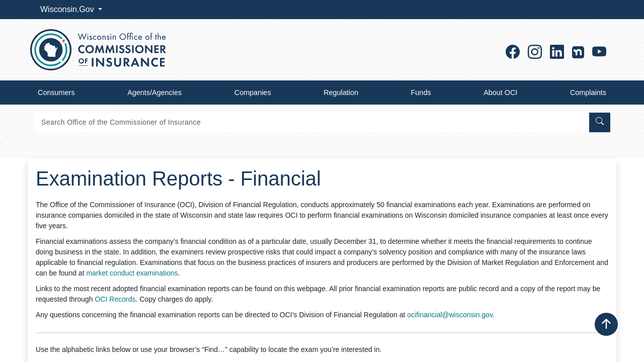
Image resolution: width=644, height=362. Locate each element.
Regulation (341, 93)
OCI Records (115, 299)
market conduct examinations (132, 273)
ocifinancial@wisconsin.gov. (451, 315)
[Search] (311, 122)
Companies (253, 93)
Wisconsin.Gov (68, 9)
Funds (421, 93)
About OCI (500, 93)
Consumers (56, 93)
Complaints (588, 93)
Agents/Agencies (154, 93)
